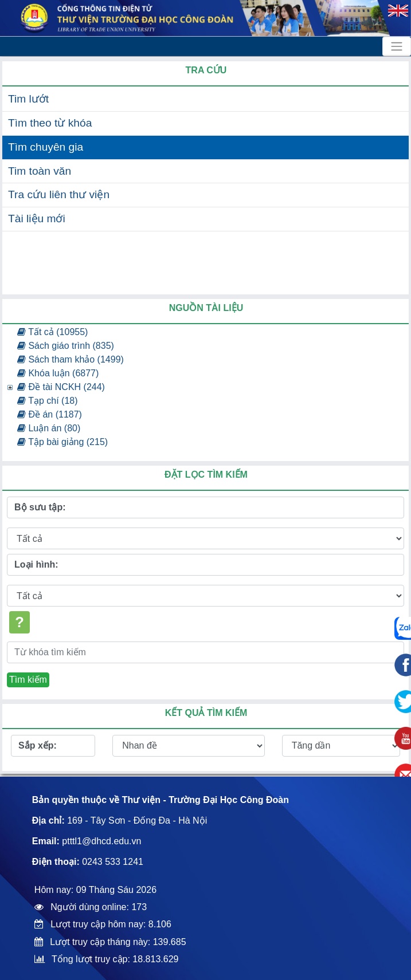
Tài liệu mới (37, 219)
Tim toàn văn (40, 171)
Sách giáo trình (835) (66, 346)
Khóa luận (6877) (58, 373)
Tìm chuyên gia (46, 147)
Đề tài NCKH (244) (61, 387)
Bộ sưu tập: (40, 507)
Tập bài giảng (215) (62, 442)
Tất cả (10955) (52, 332)
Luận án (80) (49, 428)
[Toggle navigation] (397, 46)
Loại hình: (36, 564)
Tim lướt (28, 99)
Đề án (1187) (50, 414)
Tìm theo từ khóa (50, 123)
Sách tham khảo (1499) (71, 359)
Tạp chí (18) (48, 401)
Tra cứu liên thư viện (59, 194)
